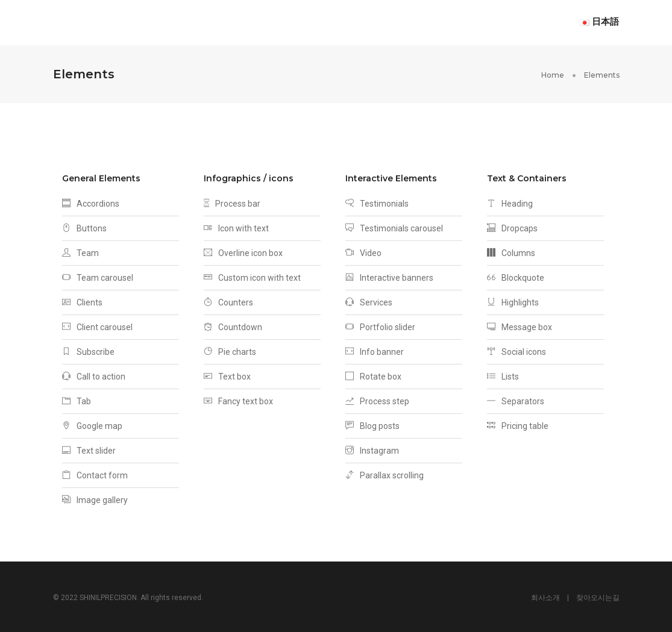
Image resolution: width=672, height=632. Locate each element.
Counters (228, 301)
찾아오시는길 (598, 596)
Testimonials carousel (394, 227)
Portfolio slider (380, 325)
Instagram (372, 449)
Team (80, 251)
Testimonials (377, 202)
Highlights (513, 301)
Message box (520, 325)
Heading (510, 202)
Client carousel (97, 325)
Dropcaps (512, 227)
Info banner (375, 350)
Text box (227, 375)
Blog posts (372, 424)
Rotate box (373, 375)
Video (363, 251)
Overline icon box (243, 251)
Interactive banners (389, 276)
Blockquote (516, 276)
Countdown (233, 325)
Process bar (232, 202)
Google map (92, 424)
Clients (82, 301)
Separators (516, 399)
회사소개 (545, 596)
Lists (503, 375)
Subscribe (88, 350)
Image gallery (95, 498)
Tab (77, 399)
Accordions (91, 202)
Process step (377, 399)
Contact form (95, 474)
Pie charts (230, 350)
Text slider (89, 449)
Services (369, 301)
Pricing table (518, 424)
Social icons (517, 350)
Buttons (84, 227)
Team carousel (98, 276)
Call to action (94, 375)
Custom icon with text (252, 276)
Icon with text (236, 227)
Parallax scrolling (385, 474)
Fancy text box (238, 399)
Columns (511, 251)
